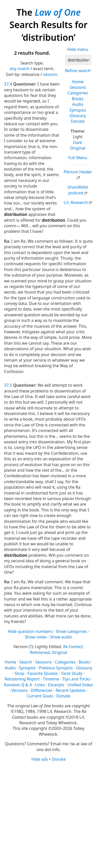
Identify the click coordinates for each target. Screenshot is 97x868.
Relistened (40, 652)
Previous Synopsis (56, 668)
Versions (20, 690)
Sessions (78, 87)
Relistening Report (22, 679)
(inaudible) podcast (78, 190)
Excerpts (56, 685)
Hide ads (40, 759)
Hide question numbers (30, 631)
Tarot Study (72, 673)
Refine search (78, 71)
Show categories (71, 631)
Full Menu (78, 158)
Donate (78, 121)
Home (78, 82)
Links (40, 685)
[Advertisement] (48, 814)
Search (26, 662)
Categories (78, 93)
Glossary (78, 116)
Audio (78, 104)
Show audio (61, 637)
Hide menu (78, 49)
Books (78, 99)
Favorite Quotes (42, 673)
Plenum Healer (78, 172)
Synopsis (78, 110)
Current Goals (40, 696)
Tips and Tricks (76, 679)
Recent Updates (71, 690)
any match (20, 69)
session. (51, 74)
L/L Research (76, 202)
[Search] (78, 60)
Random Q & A (18, 685)
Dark (78, 142)
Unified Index (80, 685)
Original (78, 148)
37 (6, 84)
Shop (20, 673)
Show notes (36, 637)
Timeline (51, 679)
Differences (42, 690)
